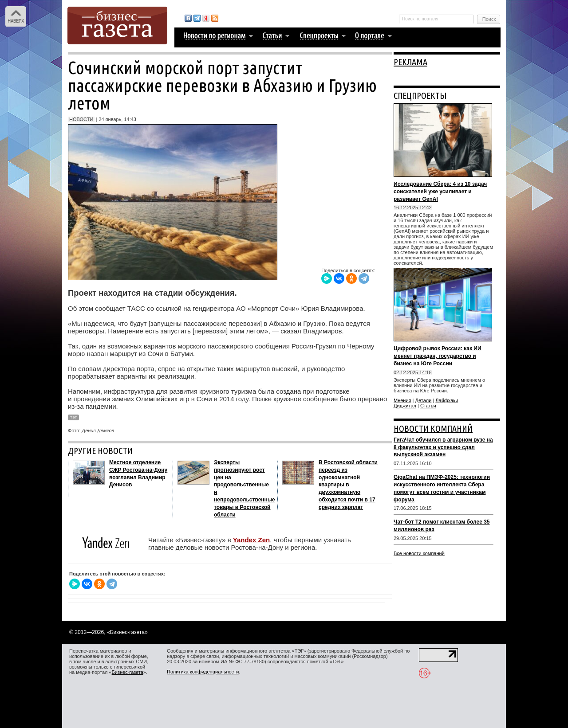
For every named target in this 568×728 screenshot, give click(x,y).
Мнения (402, 400)
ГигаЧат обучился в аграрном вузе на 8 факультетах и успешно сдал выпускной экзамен (443, 447)
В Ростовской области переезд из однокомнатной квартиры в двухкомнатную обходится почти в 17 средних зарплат (348, 485)
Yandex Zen (251, 540)
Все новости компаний (419, 553)
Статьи (428, 406)
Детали (424, 400)
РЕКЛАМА (410, 62)
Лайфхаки (447, 400)
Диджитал (405, 406)
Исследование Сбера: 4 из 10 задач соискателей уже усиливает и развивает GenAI (440, 192)
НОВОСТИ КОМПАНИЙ (433, 429)
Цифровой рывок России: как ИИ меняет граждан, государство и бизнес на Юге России (438, 356)
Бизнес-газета (128, 672)
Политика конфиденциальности (203, 672)
